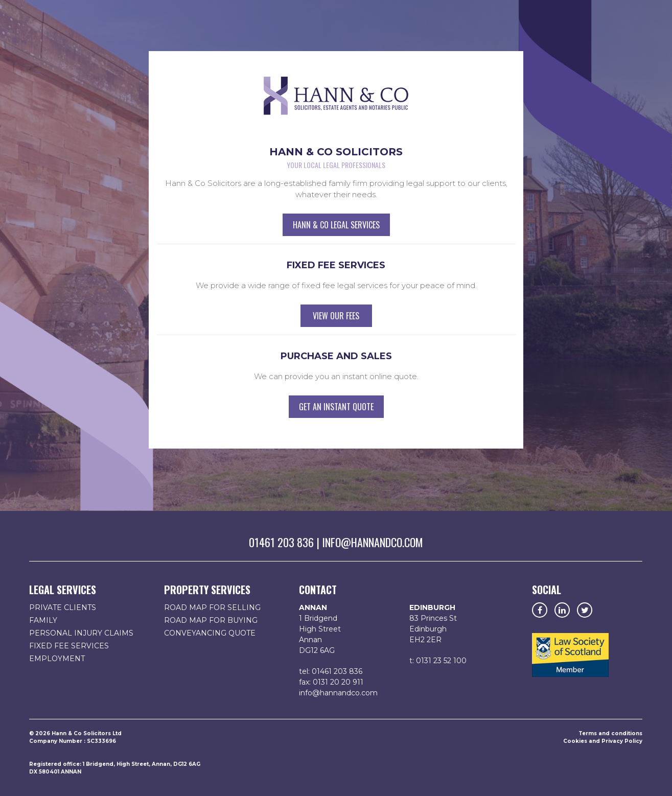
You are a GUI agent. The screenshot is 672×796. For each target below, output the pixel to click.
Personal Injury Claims (81, 633)
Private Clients (63, 607)
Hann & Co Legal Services (336, 225)
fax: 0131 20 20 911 (331, 682)
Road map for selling (212, 607)
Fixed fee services (69, 646)
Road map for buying (211, 620)
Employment (57, 659)
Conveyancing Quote (210, 633)
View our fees (336, 316)
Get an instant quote (336, 407)
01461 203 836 (281, 542)
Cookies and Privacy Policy (603, 741)
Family (43, 620)
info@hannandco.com (373, 542)
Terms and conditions (610, 733)
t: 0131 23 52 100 (438, 661)
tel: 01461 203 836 (331, 671)
